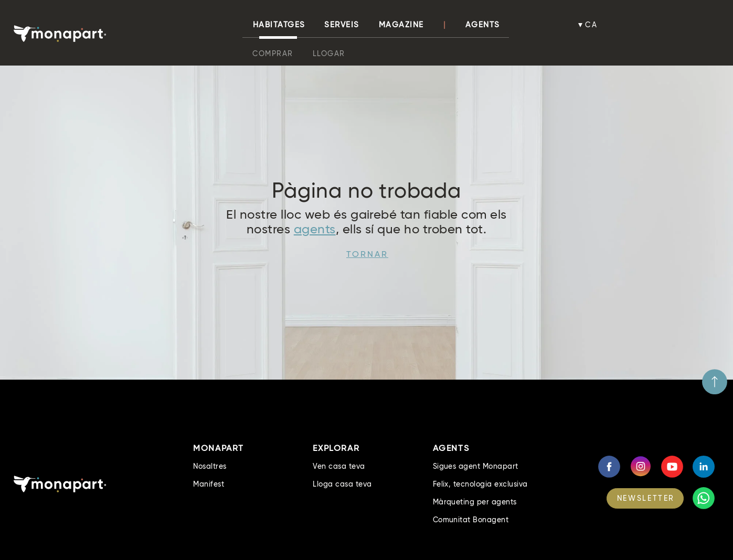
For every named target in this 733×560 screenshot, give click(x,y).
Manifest (209, 484)
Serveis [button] (342, 25)
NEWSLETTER (646, 498)
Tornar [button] (367, 254)
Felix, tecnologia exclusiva (480, 484)
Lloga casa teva (342, 484)
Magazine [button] (401, 25)
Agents (483, 25)
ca (591, 25)
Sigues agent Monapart (476, 466)
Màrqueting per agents (475, 502)
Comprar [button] (273, 53)
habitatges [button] (279, 25)
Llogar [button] (329, 53)
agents (315, 229)
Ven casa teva (339, 466)
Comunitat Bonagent (471, 520)
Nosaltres (210, 466)
